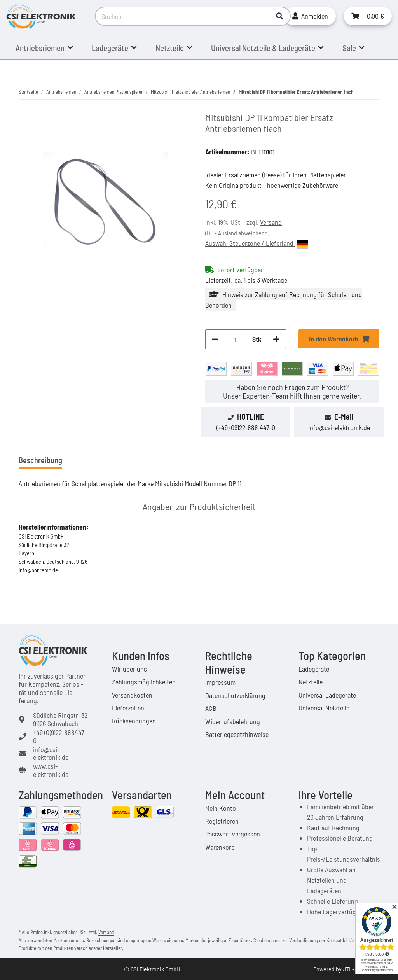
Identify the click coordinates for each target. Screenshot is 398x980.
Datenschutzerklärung (235, 695)
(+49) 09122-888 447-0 (246, 427)
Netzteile (311, 682)
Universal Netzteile (324, 708)
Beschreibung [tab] (40, 460)
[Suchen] (182, 16)
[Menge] (235, 339)
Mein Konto (221, 808)
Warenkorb (220, 847)
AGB (211, 708)
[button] (310, 16)
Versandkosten (132, 695)
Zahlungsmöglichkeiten (144, 682)
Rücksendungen (134, 721)
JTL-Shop (355, 969)
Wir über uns (129, 669)
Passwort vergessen (233, 834)
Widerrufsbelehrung (233, 721)
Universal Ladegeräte (327, 695)
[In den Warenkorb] (339, 339)
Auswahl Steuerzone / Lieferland (257, 243)
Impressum (220, 682)
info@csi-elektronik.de (339, 427)
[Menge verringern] (215, 339)
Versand (271, 222)
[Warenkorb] (368, 16)
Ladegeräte (314, 669)
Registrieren (222, 821)
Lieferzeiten (128, 708)
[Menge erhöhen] (276, 339)
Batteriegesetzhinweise (237, 734)
